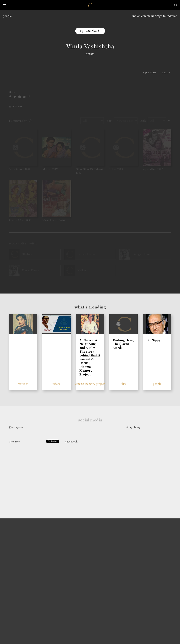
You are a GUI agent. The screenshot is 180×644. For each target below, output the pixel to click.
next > (166, 72)
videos (57, 384)
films (124, 384)
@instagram (16, 427)
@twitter (14, 442)
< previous (150, 72)
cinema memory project (90, 384)
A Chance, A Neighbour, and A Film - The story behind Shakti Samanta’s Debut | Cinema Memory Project (90, 357)
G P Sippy (153, 340)
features (23, 384)
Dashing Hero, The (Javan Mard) (123, 344)
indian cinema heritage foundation (155, 16)
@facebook (71, 442)
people (7, 16)
